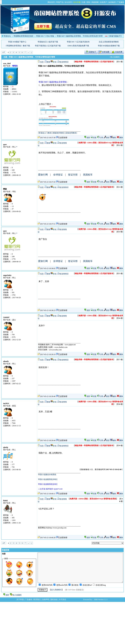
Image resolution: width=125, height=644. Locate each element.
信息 (42, 62)
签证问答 (73, 175)
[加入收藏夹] (115, 57)
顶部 (88, 138)
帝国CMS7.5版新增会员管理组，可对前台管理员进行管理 (80, 36)
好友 (55, 62)
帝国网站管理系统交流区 (23, 36)
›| (31, 52)
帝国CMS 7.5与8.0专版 (45, 36)
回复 (94, 138)
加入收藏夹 (17, 595)
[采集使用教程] (71, 133)
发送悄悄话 (64, 62)
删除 (120, 138)
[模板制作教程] (58, 133)
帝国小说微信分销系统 (47, 475)
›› (28, 52)
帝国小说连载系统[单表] (48, 479)
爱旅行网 (43, 175)
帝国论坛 (7, 36)
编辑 (113, 138)
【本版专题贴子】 (115, 36)
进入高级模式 (56, 590)
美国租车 (88, 175)
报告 (106, 138)
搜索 (48, 62)
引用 (100, 138)
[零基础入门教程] (45, 133)
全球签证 (58, 175)
